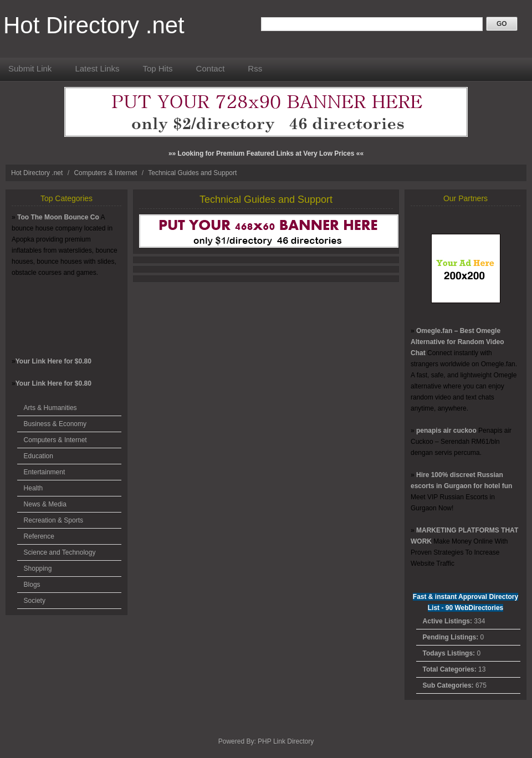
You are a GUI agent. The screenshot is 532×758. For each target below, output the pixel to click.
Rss (255, 68)
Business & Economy (55, 424)
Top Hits (157, 68)
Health (34, 488)
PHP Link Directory (286, 741)
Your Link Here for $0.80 (53, 361)
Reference (39, 536)
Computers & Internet (106, 173)
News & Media (45, 504)
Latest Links (97, 68)
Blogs (32, 585)
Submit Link (30, 68)
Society (35, 601)
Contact (211, 68)
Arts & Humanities (50, 408)
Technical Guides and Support (192, 173)
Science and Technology (60, 552)
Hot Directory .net (94, 25)
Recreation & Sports (53, 520)
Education (39, 456)
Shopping (38, 568)
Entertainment (45, 472)
